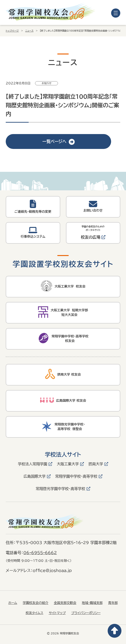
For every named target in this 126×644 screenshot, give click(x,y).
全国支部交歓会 (65, 603)
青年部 (113, 603)
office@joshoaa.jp (52, 570)
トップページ (12, 31)
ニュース (29, 31)
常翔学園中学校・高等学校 (76, 476)
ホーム (13, 603)
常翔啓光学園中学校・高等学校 (60, 489)
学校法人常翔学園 (33, 464)
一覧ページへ (59, 141)
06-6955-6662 (40, 553)
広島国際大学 (35, 476)
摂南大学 (96, 464)
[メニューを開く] (116, 13)
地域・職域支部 (92, 603)
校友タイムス (34, 613)
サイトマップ (57, 613)
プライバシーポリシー (86, 613)
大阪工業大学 (68, 464)
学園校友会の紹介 (36, 603)
